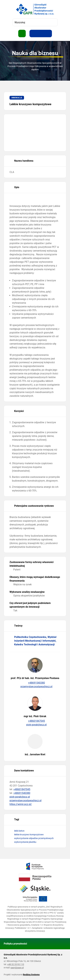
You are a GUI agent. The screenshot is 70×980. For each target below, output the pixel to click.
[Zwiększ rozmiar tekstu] (33, 33)
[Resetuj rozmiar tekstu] (41, 33)
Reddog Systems (31, 975)
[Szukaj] (54, 22)
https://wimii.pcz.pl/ (21, 804)
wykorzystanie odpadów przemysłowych (34, 838)
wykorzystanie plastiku (25, 842)
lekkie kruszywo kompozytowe (29, 835)
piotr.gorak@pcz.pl (35, 725)
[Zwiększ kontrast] (48, 33)
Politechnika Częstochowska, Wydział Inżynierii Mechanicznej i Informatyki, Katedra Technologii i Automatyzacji (35, 641)
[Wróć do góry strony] (63, 944)
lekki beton (19, 831)
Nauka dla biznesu (35, 53)
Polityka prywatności (15, 944)
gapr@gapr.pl (17, 968)
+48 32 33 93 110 (16, 964)
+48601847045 (35, 721)
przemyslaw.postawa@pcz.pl (35, 686)
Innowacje (17, 98)
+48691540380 (35, 683)
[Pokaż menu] (22, 33)
